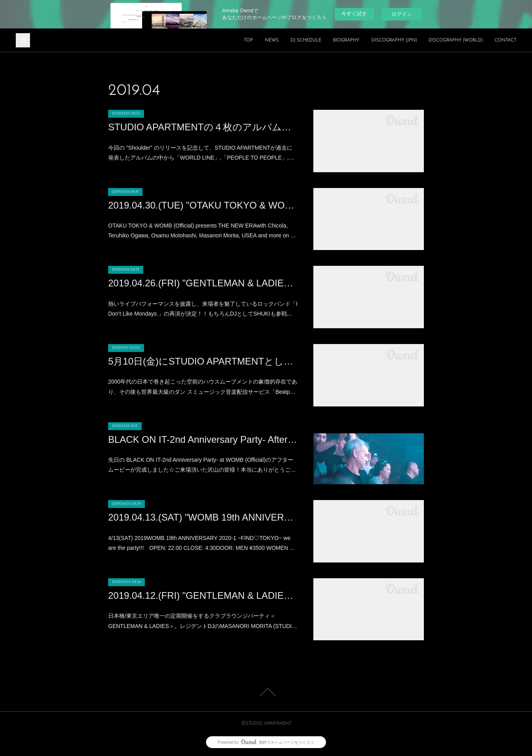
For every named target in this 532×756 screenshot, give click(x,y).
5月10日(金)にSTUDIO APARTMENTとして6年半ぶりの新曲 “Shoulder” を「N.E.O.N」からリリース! (203, 361)
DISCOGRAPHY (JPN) (394, 40)
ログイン (402, 14)
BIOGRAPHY (346, 40)
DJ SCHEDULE (306, 40)
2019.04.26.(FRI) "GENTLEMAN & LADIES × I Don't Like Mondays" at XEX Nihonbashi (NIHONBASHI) (203, 283)
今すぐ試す (354, 14)
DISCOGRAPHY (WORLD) (456, 40)
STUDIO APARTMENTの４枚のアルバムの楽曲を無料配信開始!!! (203, 127)
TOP (248, 40)
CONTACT (505, 40)
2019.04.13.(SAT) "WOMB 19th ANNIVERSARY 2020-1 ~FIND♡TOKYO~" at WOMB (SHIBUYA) (203, 517)
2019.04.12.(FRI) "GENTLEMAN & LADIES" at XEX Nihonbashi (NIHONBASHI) (203, 595)
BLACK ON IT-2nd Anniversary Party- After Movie (203, 439)
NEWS (272, 40)
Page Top (266, 692)
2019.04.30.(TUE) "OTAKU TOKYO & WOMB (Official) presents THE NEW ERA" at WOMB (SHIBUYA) (203, 205)
